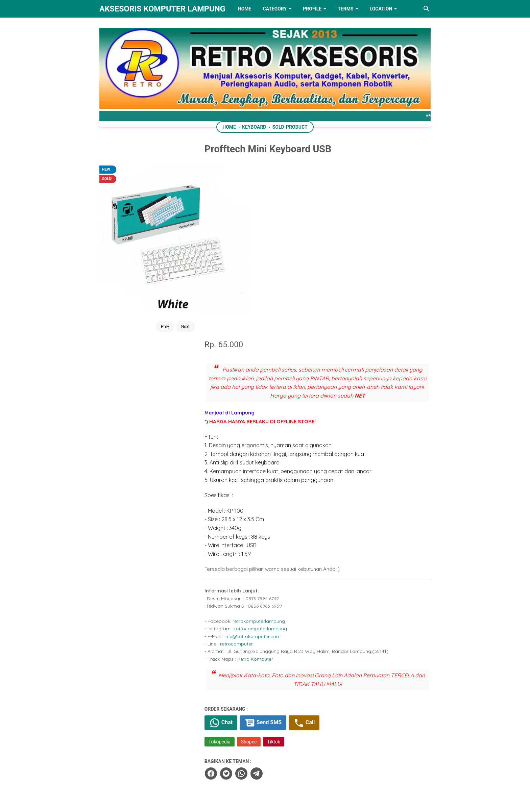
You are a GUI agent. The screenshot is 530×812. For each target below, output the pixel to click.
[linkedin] (265, 773)
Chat (242, 549)
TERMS (345, 9)
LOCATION (381, 9)
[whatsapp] (262, 600)
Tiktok (295, 568)
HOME (245, 9)
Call (327, 549)
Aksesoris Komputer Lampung (162, 9)
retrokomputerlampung (280, 448)
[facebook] (232, 600)
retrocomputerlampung (282, 455)
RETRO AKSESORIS (284, 801)
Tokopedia (240, 568)
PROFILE (312, 9)
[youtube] (286, 773)
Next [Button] (167, 270)
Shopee (270, 568)
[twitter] (247, 600)
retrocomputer (257, 470)
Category (275, 9)
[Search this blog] (427, 9)
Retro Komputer (276, 485)
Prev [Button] (147, 270)
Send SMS (285, 549)
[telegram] (277, 600)
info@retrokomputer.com (273, 463)
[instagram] (307, 773)
